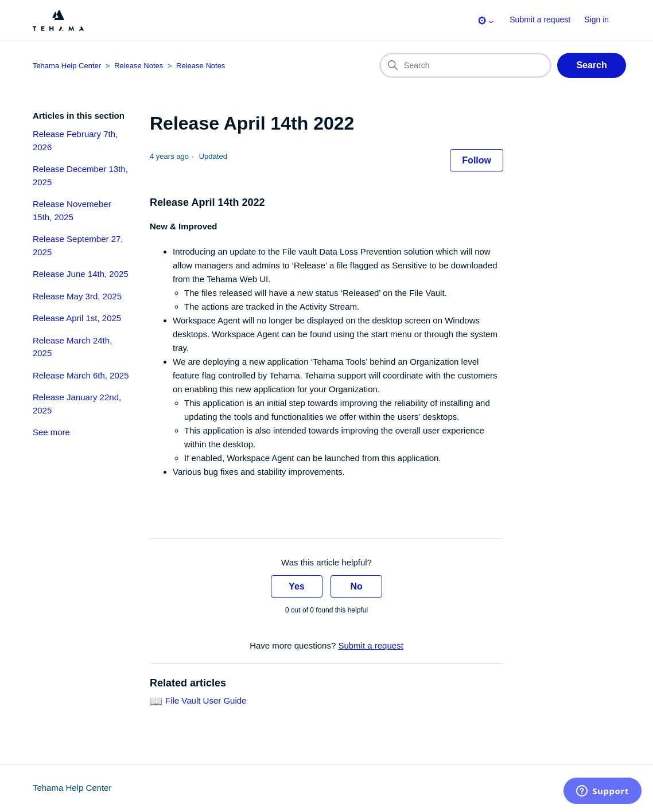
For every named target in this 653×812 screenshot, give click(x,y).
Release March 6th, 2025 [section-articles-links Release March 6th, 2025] (81, 375)
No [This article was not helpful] (356, 586)
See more (51, 432)
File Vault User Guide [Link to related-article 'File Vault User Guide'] (206, 701)
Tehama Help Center (72, 788)
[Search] (465, 65)
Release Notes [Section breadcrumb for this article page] (201, 66)
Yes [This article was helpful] (297, 586)
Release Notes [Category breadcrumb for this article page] (139, 66)
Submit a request (540, 19)
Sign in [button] (596, 19)
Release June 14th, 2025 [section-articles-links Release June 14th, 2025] (81, 274)
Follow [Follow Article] (477, 160)
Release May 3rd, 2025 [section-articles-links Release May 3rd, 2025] (77, 296)
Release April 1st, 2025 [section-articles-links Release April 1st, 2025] (77, 318)
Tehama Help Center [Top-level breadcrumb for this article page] (67, 66)
